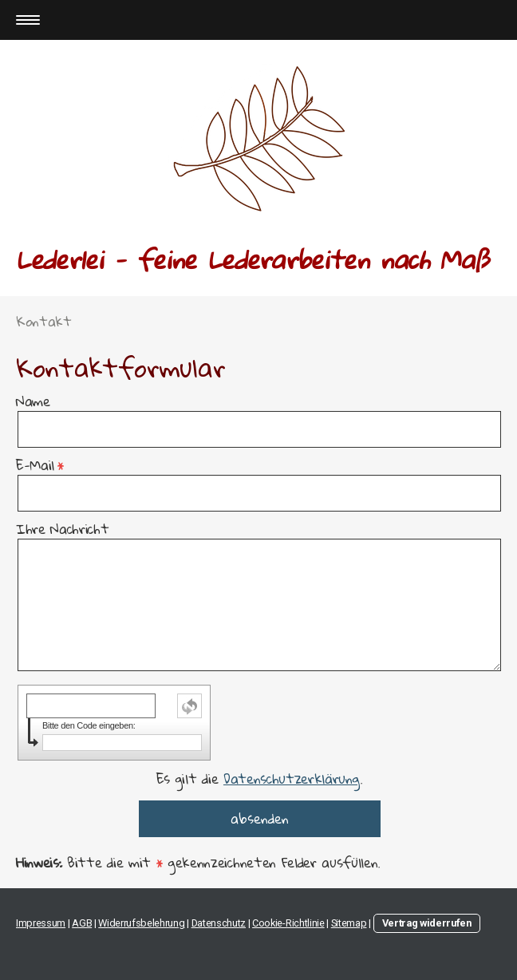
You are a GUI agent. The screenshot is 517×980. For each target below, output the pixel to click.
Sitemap (349, 923)
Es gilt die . (259, 778)
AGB (82, 923)
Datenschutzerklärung (292, 778)
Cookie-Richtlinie (288, 923)
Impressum (41, 923)
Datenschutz (219, 923)
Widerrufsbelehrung (141, 923)
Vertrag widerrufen (427, 923)
